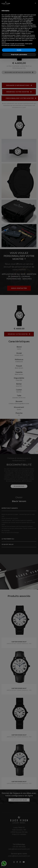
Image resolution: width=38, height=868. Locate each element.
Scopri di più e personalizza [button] (19, 864)
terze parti (29, 831)
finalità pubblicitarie (12, 840)
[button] (35, 813)
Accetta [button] (19, 860)
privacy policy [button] (18, 826)
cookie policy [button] (30, 830)
